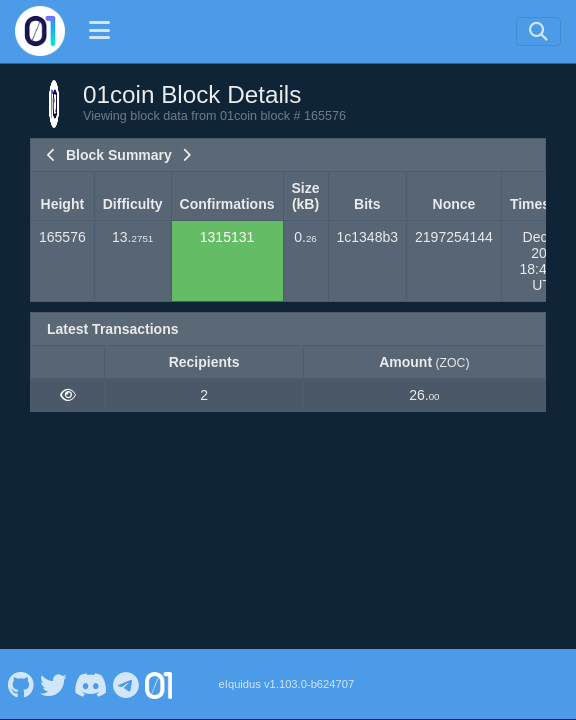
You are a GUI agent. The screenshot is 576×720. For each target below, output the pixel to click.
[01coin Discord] (90, 684)
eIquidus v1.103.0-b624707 (287, 684)
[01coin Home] (40, 31)
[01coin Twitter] (54, 684)
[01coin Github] (20, 684)
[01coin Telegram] (126, 684)
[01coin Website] (159, 684)
